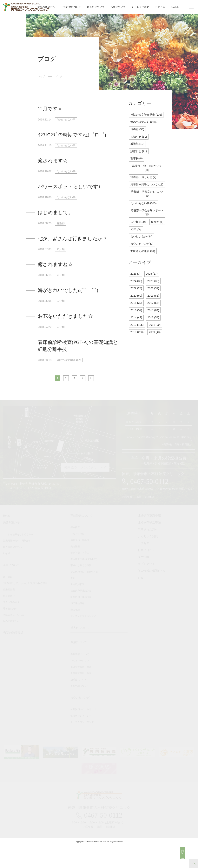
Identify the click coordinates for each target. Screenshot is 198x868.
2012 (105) (138, 345)
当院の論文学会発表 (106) (147, 118)
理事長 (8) (137, 166)
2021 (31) (155, 306)
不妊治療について (71, 7)
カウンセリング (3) (143, 260)
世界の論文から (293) (144, 127)
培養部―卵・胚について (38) (147, 176)
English (175, 7)
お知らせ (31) (139, 143)
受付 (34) (155, 245)
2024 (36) (137, 299)
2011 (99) (156, 345)
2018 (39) (137, 322)
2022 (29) (137, 306)
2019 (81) (155, 314)
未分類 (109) (139, 237)
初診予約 (185, 856)
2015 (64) (155, 329)
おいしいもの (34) (142, 253)
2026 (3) (136, 291)
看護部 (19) (138, 150)
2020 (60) (137, 314)
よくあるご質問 (140, 7)
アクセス (160, 7)
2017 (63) (155, 322)
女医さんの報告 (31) (144, 268)
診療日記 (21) (139, 158)
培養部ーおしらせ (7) (144, 186)
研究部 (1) (137, 245)
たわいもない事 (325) (144, 217)
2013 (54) (155, 337)
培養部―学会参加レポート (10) (147, 227)
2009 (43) (156, 352)
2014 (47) (137, 337)
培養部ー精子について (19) (147, 195)
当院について (118, 7)
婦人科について (96, 7)
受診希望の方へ (46, 7)
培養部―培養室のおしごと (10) (147, 207)
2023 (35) (155, 299)
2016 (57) (137, 329)
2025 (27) (153, 291)
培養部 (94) (138, 135)
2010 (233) (138, 352)
